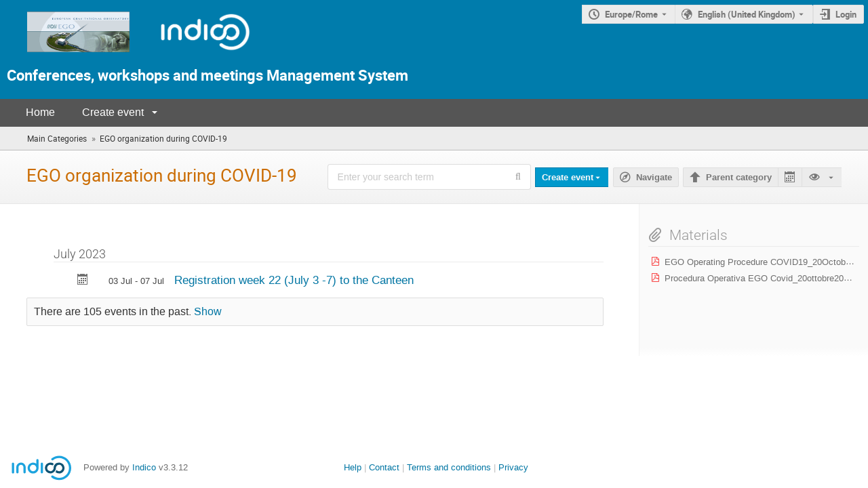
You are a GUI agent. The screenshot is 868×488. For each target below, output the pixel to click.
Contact (384, 467)
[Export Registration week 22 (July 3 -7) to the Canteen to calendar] (83, 281)
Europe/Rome (631, 14)
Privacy (513, 467)
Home (40, 112)
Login (846, 14)
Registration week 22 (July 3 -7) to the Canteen (294, 280)
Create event (113, 112)
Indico (144, 467)
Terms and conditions (449, 467)
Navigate (654, 178)
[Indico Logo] (191, 56)
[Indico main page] (66, 56)
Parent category (739, 178)
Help (353, 467)
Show (208, 312)
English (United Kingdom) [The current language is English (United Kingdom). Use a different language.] (747, 14)
